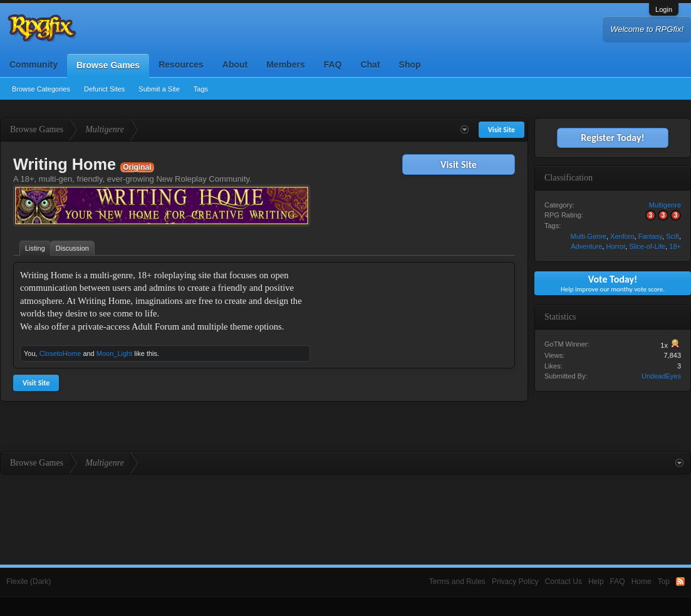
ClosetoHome (60, 353)
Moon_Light (115, 353)
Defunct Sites (104, 89)
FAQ (333, 65)
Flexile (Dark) (29, 582)
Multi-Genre (588, 236)
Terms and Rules (457, 582)
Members (285, 65)
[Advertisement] (414, 347)
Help (596, 582)
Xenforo (622, 236)
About (235, 65)
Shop (410, 65)
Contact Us (564, 582)
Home (642, 582)
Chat (370, 65)
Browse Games (108, 65)
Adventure (586, 246)
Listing (35, 248)
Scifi (673, 236)
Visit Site (459, 164)
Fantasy (650, 236)
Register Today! (612, 138)
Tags (201, 89)
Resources (181, 65)
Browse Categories (41, 89)
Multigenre (665, 205)
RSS (680, 582)
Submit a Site (159, 89)
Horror (616, 246)
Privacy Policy (515, 582)
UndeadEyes (661, 376)
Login (664, 9)
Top (664, 582)
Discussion (72, 248)
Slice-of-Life (647, 246)
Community (34, 65)
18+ (675, 246)
